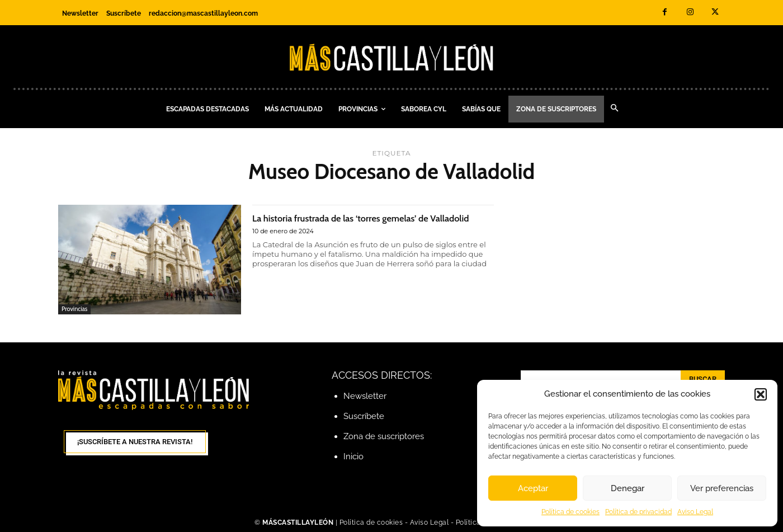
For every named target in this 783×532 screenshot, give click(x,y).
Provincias (75, 309)
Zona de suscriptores (384, 436)
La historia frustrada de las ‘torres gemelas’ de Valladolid (365, 224)
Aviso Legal (695, 512)
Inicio (353, 456)
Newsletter (365, 396)
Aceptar (533, 488)
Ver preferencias (722, 488)
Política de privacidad (638, 512)
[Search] (703, 379)
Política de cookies (570, 512)
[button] (761, 394)
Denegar (628, 488)
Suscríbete (364, 416)
